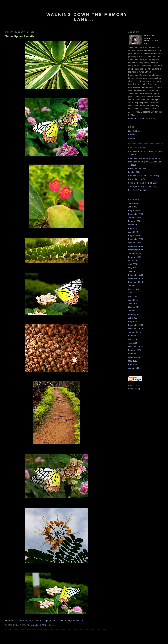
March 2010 (134, 261)
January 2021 (134, 368)
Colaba (28, 621)
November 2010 (136, 278)
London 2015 (134, 172)
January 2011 (134, 286)
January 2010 (134, 253)
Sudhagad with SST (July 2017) (143, 186)
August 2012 (134, 321)
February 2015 (135, 350)
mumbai (54, 621)
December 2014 (136, 347)
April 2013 (133, 343)
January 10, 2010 (38, 625)
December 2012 (136, 329)
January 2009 (134, 218)
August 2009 (134, 235)
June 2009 (133, 232)
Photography (64, 621)
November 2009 (136, 246)
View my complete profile (142, 119)
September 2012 (136, 325)
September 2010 (136, 275)
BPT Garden (18, 621)
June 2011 (133, 300)
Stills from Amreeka (137, 190)
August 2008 (134, 210)
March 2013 (134, 339)
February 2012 (135, 314)
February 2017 (135, 354)
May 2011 (133, 296)
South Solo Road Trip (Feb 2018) (143, 183)
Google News (134, 131)
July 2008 (133, 207)
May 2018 (133, 361)
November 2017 (136, 357)
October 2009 (134, 243)
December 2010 (136, 282)
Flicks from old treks (137, 169)
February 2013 (135, 336)
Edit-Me (132, 135)
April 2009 (133, 228)
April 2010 (133, 264)
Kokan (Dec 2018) (137, 179)
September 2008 (136, 214)
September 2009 (136, 239)
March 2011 (134, 289)
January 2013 (134, 332)
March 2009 (134, 225)
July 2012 (133, 318)
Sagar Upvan (77, 621)
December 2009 (136, 250)
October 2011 (134, 307)
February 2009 (135, 221)
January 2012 (134, 311)
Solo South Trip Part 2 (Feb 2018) (144, 176)
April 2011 (133, 293)
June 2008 (133, 203)
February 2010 (135, 257)
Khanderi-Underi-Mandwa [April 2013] (145, 158)
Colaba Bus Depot (41, 621)
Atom (137, 389)
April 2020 (133, 364)
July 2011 (133, 304)
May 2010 (133, 268)
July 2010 (133, 271)
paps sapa (149, 36)
